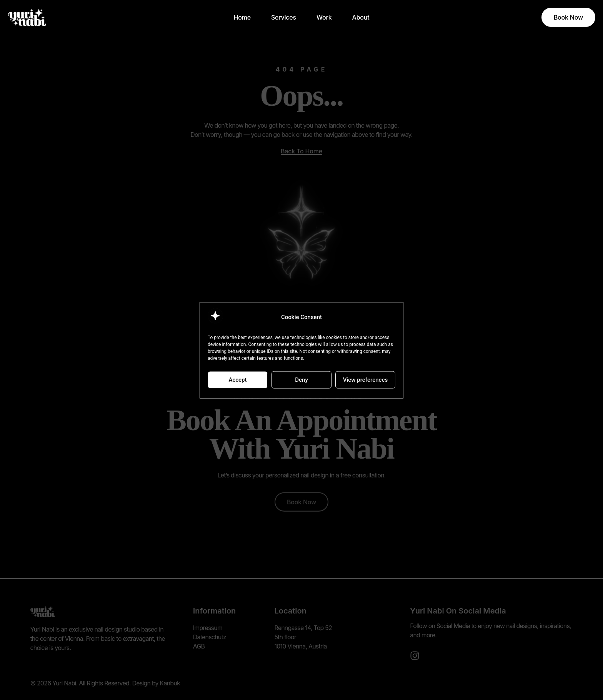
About (361, 17)
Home (242, 17)
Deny (301, 380)
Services (284, 17)
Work (324, 17)
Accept (237, 380)
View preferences (365, 380)
